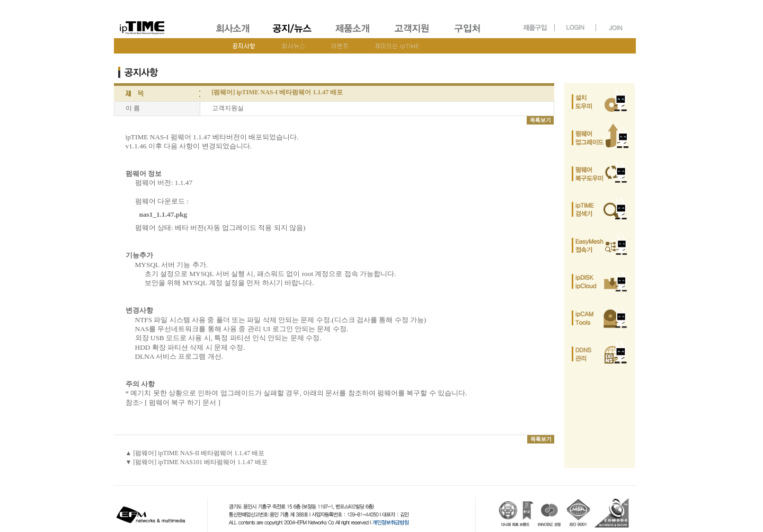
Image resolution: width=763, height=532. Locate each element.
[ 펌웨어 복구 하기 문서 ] (183, 402)
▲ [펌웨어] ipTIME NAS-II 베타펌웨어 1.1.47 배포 (195, 453)
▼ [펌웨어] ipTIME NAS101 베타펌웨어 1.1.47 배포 (197, 462)
